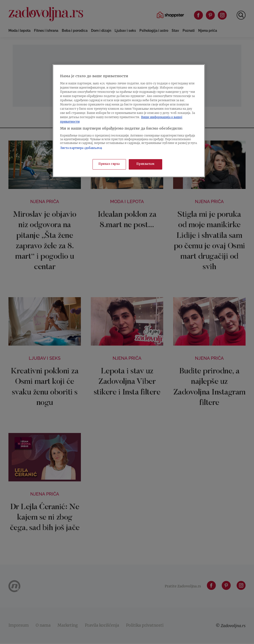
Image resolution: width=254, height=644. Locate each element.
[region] (129, 121)
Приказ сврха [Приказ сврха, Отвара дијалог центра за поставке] (109, 164)
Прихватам (145, 164)
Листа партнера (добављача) (81, 148)
